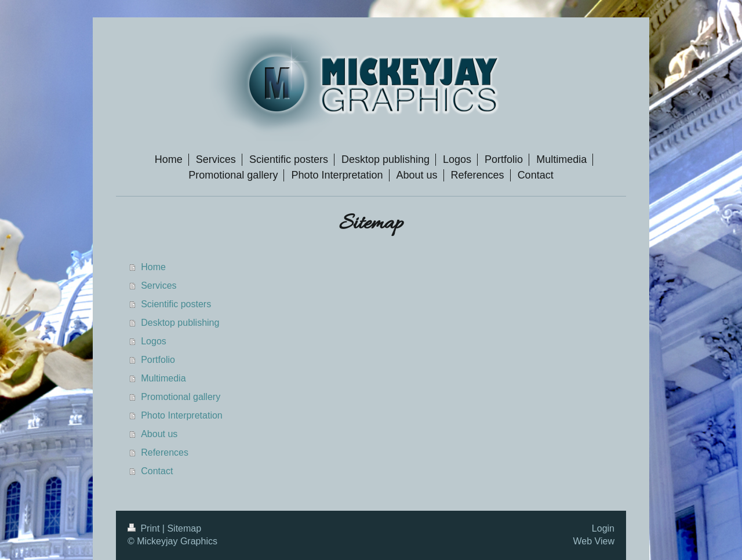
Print (145, 528)
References (165, 452)
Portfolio (158, 360)
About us (159, 434)
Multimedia (163, 378)
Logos (154, 341)
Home (153, 267)
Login (603, 528)
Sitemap (184, 528)
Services (159, 286)
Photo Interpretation (182, 415)
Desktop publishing (180, 323)
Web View (594, 541)
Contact (157, 471)
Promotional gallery (181, 397)
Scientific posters (176, 304)
